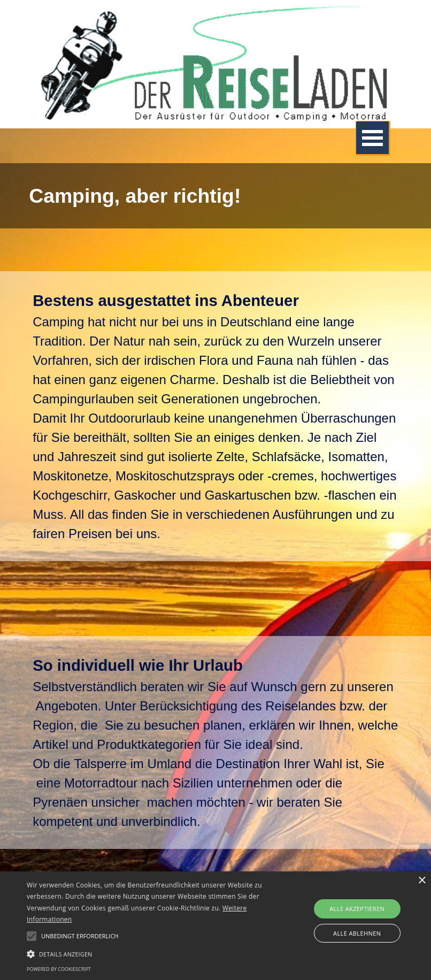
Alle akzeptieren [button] (357, 909)
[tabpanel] (215, 196)
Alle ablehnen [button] (357, 933)
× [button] (422, 881)
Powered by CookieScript (59, 969)
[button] (149, 953)
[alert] (215, 926)
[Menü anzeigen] (373, 138)
